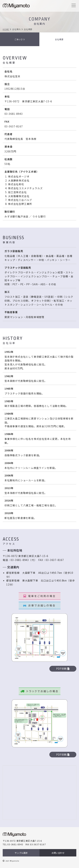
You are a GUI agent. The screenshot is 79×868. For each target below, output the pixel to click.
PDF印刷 (63, 669)
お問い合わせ (58, 853)
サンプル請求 (21, 853)
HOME (6, 29)
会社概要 (59, 39)
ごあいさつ (20, 39)
